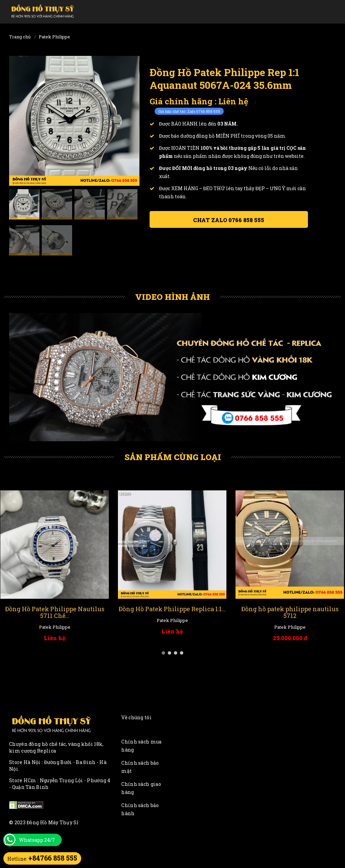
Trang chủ (20, 37)
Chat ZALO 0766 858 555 (229, 220)
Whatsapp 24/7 (37, 840)
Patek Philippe (54, 37)
